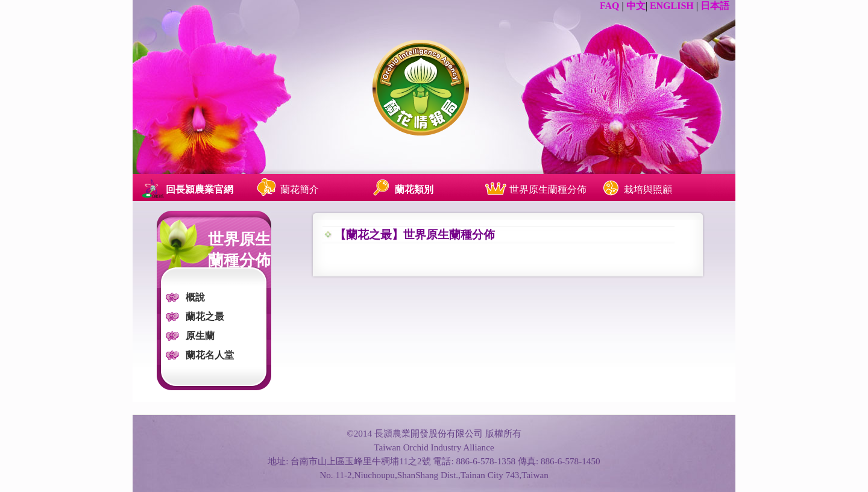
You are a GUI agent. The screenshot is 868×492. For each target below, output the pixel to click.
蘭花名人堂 (210, 355)
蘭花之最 (205, 316)
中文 (636, 6)
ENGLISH (672, 6)
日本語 (715, 6)
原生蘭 (200, 336)
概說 (195, 297)
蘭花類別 (414, 189)
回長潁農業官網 (200, 189)
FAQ (610, 6)
